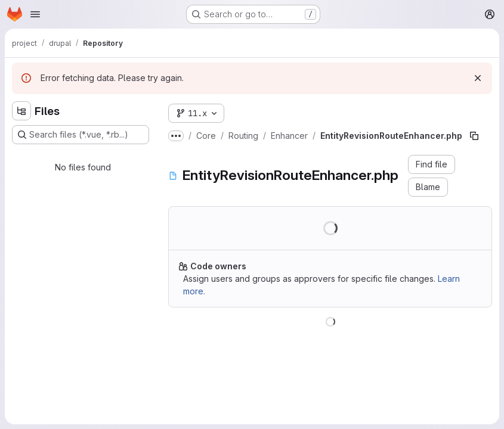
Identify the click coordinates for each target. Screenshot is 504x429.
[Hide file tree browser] (21, 111)
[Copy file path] (474, 136)
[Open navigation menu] (35, 14)
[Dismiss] (478, 78)
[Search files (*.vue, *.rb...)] (81, 135)
